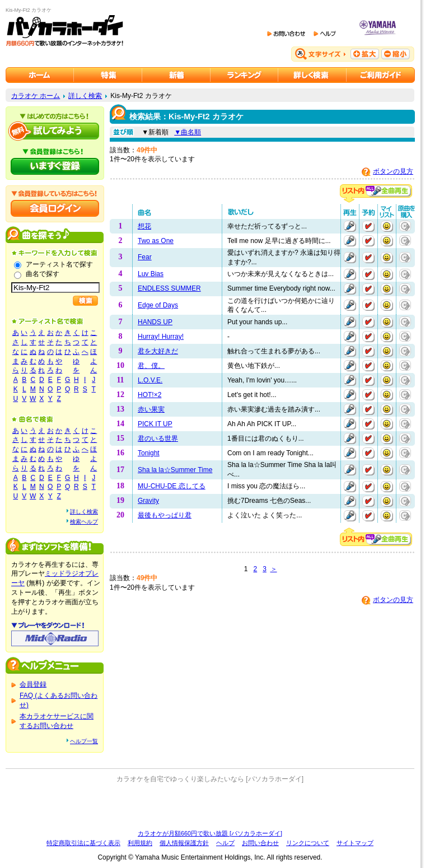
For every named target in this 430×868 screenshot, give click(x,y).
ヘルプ (225, 843)
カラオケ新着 (176, 75)
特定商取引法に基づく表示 (83, 843)
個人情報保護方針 (184, 843)
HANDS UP (155, 322)
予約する (368, 226)
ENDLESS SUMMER (169, 288)
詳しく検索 (85, 96)
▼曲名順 (188, 132)
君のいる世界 (158, 438)
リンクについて (308, 843)
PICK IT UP (155, 424)
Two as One (156, 241)
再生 (350, 226)
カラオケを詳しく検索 (312, 75)
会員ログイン (55, 208)
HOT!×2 (149, 395)
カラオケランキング (244, 75)
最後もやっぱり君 (165, 515)
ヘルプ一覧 (84, 741)
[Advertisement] (210, 806)
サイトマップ (355, 843)
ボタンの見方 (393, 171)
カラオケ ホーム (36, 96)
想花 (144, 226)
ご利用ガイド (381, 75)
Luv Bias (151, 274)
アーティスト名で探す (59, 264)
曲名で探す (43, 274)
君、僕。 (151, 366)
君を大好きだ (158, 351)
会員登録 (33, 684)
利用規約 (140, 843)
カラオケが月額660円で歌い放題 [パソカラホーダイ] (210, 833)
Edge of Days (158, 305)
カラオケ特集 (108, 75)
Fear (145, 257)
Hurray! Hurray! (161, 337)
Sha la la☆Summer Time (175, 470)
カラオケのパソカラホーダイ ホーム (40, 75)
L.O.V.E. (150, 380)
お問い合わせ (260, 843)
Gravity (148, 501)
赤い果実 (151, 409)
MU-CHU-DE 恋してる (172, 486)
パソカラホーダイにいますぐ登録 (55, 166)
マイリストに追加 (387, 226)
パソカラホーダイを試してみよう (55, 131)
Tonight (149, 453)
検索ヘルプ (84, 522)
